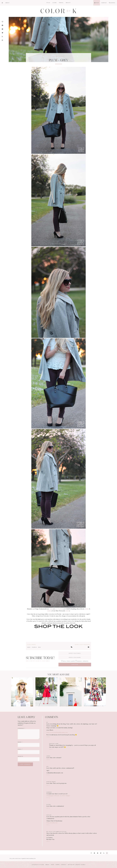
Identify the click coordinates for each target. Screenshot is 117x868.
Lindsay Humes (80, 865)
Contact (64, 865)
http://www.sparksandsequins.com (57, 732)
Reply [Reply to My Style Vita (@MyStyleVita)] (48, 841)
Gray (29, 647)
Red (39, 647)
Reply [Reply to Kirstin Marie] (48, 785)
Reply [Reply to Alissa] (48, 808)
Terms (58, 865)
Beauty (68, 3)
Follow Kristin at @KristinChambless (23, 859)
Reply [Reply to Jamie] (48, 760)
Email (20, 749)
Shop (52, 865)
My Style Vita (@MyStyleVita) (56, 832)
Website (20, 756)
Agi (48, 767)
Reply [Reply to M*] (48, 737)
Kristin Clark (54, 744)
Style (48, 3)
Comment (21, 728)
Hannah (49, 792)
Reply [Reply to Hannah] (48, 798)
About (47, 865)
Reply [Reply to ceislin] (48, 825)
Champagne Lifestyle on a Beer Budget (58, 796)
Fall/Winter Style (59, 56)
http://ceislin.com (52, 823)
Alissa (49, 805)
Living (55, 3)
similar (51, 609)
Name (20, 742)
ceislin (49, 815)
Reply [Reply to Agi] (48, 775)
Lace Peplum (59, 609)
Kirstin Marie (51, 782)
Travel (61, 3)
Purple (34, 647)
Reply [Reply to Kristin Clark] (51, 749)
